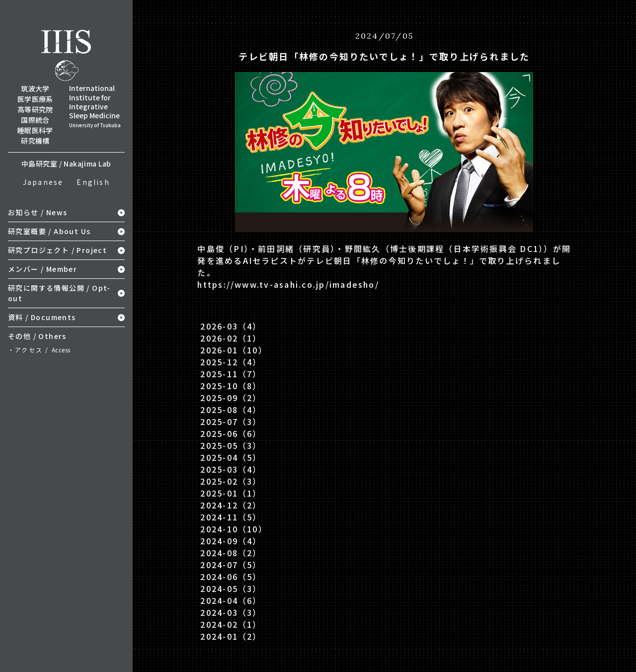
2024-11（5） (231, 517)
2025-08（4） (231, 410)
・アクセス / (39, 350)
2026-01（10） (234, 350)
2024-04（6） (231, 600)
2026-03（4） (231, 326)
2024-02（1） (231, 624)
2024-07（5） (231, 565)
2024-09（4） (231, 541)
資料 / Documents (42, 317)
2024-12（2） (231, 505)
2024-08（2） (231, 553)
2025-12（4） (231, 362)
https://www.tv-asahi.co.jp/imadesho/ (288, 284)
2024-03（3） (231, 612)
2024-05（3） (231, 588)
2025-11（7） (231, 374)
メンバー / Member (42, 269)
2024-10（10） (234, 529)
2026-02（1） (231, 338)
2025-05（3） (231, 445)
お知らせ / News (38, 212)
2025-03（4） (231, 469)
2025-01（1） (231, 493)
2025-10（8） (231, 386)
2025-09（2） (231, 398)
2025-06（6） (231, 433)
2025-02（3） (231, 481)
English (93, 182)
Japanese (43, 182)
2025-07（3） (231, 421)
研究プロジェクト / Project (57, 250)
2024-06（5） (231, 577)
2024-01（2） (231, 636)
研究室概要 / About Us (49, 231)
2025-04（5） (231, 457)
